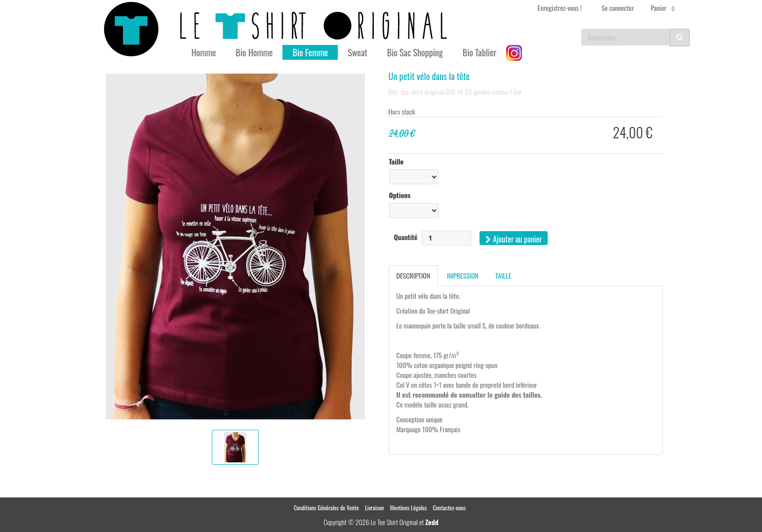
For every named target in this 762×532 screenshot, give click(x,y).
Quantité (406, 237)
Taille (397, 162)
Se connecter (618, 8)
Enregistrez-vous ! (560, 8)
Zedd (432, 522)
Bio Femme (310, 52)
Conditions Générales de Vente (326, 508)
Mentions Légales (409, 508)
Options (400, 195)
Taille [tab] (503, 275)
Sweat (358, 52)
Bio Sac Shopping (415, 52)
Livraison (374, 508)
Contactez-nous (450, 508)
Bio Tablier (480, 52)
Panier (664, 8)
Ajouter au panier (514, 239)
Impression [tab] (463, 275)
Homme (204, 52)
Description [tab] (414, 275)
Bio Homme (254, 52)
